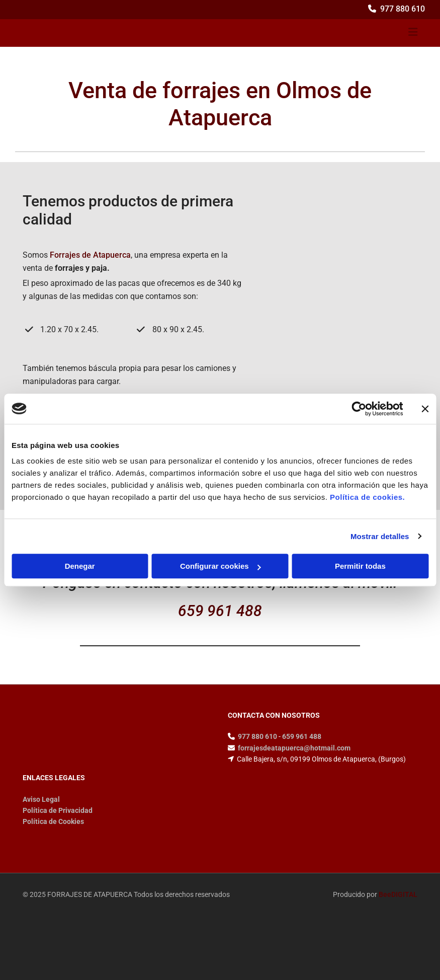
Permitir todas (360, 566)
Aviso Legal (41, 799)
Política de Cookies (53, 821)
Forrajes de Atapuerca (90, 255)
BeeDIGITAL (398, 894)
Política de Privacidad (58, 810)
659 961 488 (220, 611)
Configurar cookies (221, 566)
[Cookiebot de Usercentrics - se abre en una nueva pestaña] (359, 409)
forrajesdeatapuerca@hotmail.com (294, 748)
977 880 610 (403, 9)
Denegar (80, 566)
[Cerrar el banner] (425, 409)
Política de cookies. (367, 497)
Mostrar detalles (380, 536)
